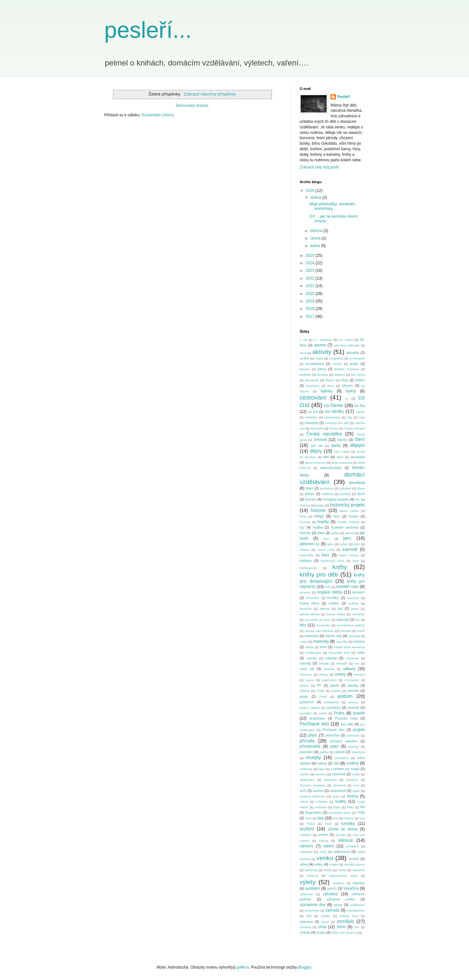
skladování (307, 780)
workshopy (312, 910)
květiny (354, 603)
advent (320, 345)
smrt (356, 785)
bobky (360, 380)
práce (323, 713)
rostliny (352, 763)
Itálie (321, 533)
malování (312, 636)
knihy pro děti (319, 574)
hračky (323, 522)
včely (323, 852)
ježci (330, 544)
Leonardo (358, 614)
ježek (344, 544)
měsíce (359, 641)
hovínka (305, 522)
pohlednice (331, 702)
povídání (306, 713)
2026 (311, 191)
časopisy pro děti (337, 423)
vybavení (359, 870)
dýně (361, 494)
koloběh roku (348, 587)
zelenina (306, 922)
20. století (346, 340)
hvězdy (305, 533)
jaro (347, 538)
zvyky (321, 932)
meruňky (342, 642)
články (342, 440)
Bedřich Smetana (347, 369)
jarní (327, 539)
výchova (313, 876)
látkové (325, 609)
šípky (337, 807)
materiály (321, 641)
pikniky (353, 685)
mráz (361, 652)
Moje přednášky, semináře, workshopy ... (333, 206)
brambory (313, 386)
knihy (340, 567)
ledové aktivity (310, 614)
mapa (304, 642)
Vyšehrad (306, 894)
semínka (339, 774)
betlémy (340, 375)
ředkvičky (306, 769)
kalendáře (306, 555)
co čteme (334, 405)
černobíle (317, 428)
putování (306, 752)
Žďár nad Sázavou (344, 933)
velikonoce (341, 852)
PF (319, 685)
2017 (311, 316)
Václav (324, 841)
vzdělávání (357, 905)
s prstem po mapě (345, 769)
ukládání (306, 835)
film (357, 499)
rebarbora (358, 752)
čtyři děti (317, 446)
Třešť (328, 824)
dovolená (357, 483)
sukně (304, 802)
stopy (336, 796)
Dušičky (345, 494)
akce (303, 353)
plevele (353, 691)
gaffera (243, 967)
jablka (335, 533)
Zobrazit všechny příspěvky (210, 94)
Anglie (319, 358)
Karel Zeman (349, 555)
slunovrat (339, 785)
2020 (311, 294)
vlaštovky (311, 870)
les (358, 620)
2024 (311, 263)
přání (313, 735)
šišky (350, 807)
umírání (341, 835)
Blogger (305, 967)
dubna (316, 197)
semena (320, 774)
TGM (361, 812)
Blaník (330, 380)
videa (304, 864)
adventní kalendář (347, 345)
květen (334, 603)
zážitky (326, 916)
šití (362, 807)
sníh (303, 791)
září (309, 916)
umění (323, 835)
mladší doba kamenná (349, 647)
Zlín (357, 927)
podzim (345, 696)
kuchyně (353, 598)
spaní (356, 791)
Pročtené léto (333, 730)
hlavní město (349, 511)
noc (357, 663)
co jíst (313, 412)
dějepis (357, 445)
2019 (311, 301)
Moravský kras (339, 653)
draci (309, 488)
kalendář (350, 549)
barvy (322, 369)
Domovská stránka (192, 106)
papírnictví (329, 680)
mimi (323, 647)
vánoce (346, 840)
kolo (328, 587)
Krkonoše (313, 598)
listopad (346, 631)
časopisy (311, 423)
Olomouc (306, 674)
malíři (361, 631)
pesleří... (148, 30)
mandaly (354, 636)
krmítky (333, 598)
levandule (323, 625)
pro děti (347, 724)
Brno (331, 386)
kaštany (306, 561)
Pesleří (343, 97)
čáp (350, 417)
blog (345, 380)
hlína (303, 516)
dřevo (361, 488)
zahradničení (356, 910)
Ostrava (359, 674)
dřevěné (345, 488)
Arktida (337, 364)
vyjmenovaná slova (343, 876)
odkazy (349, 669)
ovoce (310, 680)
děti (326, 457)
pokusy (353, 702)
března (317, 231)
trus (362, 818)
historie (318, 510)
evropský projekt (336, 499)
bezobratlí (312, 380)
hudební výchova (345, 527)
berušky (323, 375)
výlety (308, 882)
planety (336, 691)
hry (302, 527)
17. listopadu (323, 340)
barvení (305, 369)
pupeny (354, 746)
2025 (311, 256)
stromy (352, 796)
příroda (307, 741)
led (340, 608)
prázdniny (317, 718)
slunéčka (352, 780)
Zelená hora (349, 916)
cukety (360, 412)
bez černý (358, 375)
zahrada (332, 910)
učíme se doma (343, 829)
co (347, 398)
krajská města (330, 592)
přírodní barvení (343, 741)
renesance (342, 758)
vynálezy (339, 883)
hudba (318, 527)
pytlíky (324, 752)
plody (304, 696)
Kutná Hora (309, 603)
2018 (311, 309)
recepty (313, 757)
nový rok (307, 669)
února (316, 238)
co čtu (360, 406)
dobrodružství (331, 468)
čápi (362, 417)
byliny (351, 391)
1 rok (303, 340)
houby (354, 516)
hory (337, 516)
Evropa (311, 499)
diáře (340, 457)
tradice (349, 818)
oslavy (340, 674)
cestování (313, 397)
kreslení (359, 592)
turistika (348, 824)
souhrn (318, 791)
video (319, 864)
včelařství (306, 852)
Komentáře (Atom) (158, 115)
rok (336, 763)
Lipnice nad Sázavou (319, 631)
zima (322, 927)
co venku (334, 411)
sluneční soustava (313, 785)
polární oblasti (310, 708)
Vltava (342, 870)
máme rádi (333, 636)
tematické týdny (340, 813)
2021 (311, 286)
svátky (341, 801)
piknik (334, 685)
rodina (322, 763)
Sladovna (330, 780)
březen (347, 386)
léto (303, 625)
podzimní (307, 702)
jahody (349, 533)
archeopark (357, 358)
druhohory (327, 488)
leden (355, 609)
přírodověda (310, 746)
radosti (339, 752)
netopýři (342, 663)
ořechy (324, 674)
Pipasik (305, 691)
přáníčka (332, 735)
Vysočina (351, 888)
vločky (327, 870)
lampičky (306, 609)
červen (334, 428)
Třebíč (311, 824)
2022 (311, 278)
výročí (332, 888)
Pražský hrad (346, 718)
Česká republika (324, 434)
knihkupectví (308, 568)
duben (310, 494)
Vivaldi (334, 864)
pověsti (353, 708)
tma (336, 818)
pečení (304, 686)
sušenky (322, 802)
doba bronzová (315, 463)
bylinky (327, 391)
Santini (304, 774)
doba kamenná (342, 463)
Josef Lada (326, 550)
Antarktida (336, 358)
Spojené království (313, 796)
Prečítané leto (314, 724)
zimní (341, 927)
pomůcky (333, 708)
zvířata (305, 932)
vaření (328, 846)
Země (325, 922)
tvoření (307, 829)
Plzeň (323, 697)
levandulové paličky (351, 625)
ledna (316, 246)
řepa (322, 769)
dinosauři (358, 457)
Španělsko (313, 812)
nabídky (312, 658)
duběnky (327, 494)
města (309, 647)
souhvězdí (338, 791)
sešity (356, 774)
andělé (304, 358)
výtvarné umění (341, 899)
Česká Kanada (355, 428)
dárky (336, 446)
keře (356, 561)
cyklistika (311, 417)
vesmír (354, 859)
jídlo (357, 544)
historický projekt (347, 505)
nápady (331, 658)
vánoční (306, 846)
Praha (339, 713)
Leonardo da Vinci (317, 620)
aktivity (322, 352)
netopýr (324, 663)
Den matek (342, 452)
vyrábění (313, 888)
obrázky (329, 669)
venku (325, 858)
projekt (359, 730)
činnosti (320, 440)
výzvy (338, 905)
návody (305, 663)
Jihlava (305, 550)
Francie (305, 505)
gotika (320, 505)
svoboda (321, 807)
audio (354, 364)
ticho (308, 818)
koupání (305, 592)
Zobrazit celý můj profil (319, 167)
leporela (343, 620)
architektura (315, 364)
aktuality (353, 353)
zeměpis (346, 921)
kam (326, 555)
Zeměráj (305, 927)
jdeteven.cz (310, 544)
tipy (321, 818)
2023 (311, 271)
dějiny (316, 451)
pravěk (359, 713)
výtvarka (330, 894)
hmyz (319, 516)
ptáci (334, 746)
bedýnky (306, 375)
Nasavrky (352, 658)
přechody (353, 735)
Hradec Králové (348, 522)
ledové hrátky (335, 614)
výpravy (359, 883)
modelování (313, 653)
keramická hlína (333, 561)
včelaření (352, 846)
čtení (360, 439)
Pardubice (352, 680)
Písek (320, 691)
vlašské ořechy (354, 864)
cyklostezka (333, 417)
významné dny (313, 905)
